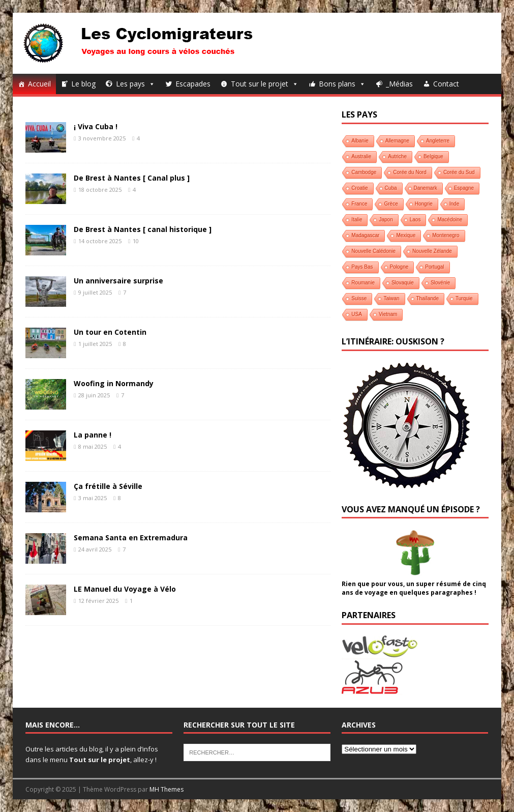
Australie (361, 156)
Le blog (83, 84)
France (359, 204)
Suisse (359, 298)
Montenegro (446, 235)
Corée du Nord (410, 172)
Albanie (360, 141)
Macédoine (450, 220)
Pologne (399, 267)
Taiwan (391, 298)
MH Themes (167, 789)
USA (357, 314)
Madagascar (365, 235)
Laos (415, 220)
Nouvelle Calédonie (373, 251)
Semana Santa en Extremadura (131, 538)
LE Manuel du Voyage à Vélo (125, 589)
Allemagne (397, 141)
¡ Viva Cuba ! (96, 126)
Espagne (464, 188)
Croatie (359, 188)
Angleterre (438, 141)
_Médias (399, 84)
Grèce (391, 204)
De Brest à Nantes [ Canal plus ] (132, 178)
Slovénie (440, 283)
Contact (446, 84)
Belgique (433, 156)
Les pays (135, 84)
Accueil (39, 84)
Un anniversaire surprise (118, 281)
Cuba (391, 188)
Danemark (426, 188)
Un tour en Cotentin (110, 332)
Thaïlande (428, 298)
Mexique (406, 235)
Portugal (434, 267)
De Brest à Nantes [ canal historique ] (143, 229)
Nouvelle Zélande (432, 251)
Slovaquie (403, 283)
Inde (454, 204)
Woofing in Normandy (114, 383)
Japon (386, 220)
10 (136, 241)
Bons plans (342, 84)
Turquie (464, 298)
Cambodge (364, 172)
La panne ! (93, 435)
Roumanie (363, 283)
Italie (357, 220)
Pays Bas (362, 267)
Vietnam (388, 314)
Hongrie (424, 204)
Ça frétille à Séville (108, 486)
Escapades (193, 84)
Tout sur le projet (265, 84)
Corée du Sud (459, 172)
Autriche (397, 156)
